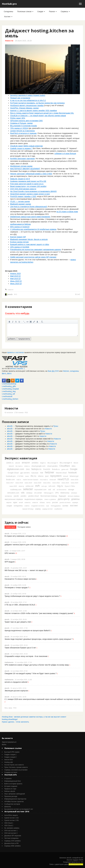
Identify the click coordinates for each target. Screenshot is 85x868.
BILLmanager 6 (66, 463)
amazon (26, 463)
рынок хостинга (65, 503)
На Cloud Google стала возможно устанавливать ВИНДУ (33, 191)
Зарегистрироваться (9, 742)
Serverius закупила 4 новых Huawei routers (28, 95)
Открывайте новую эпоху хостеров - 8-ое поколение (26, 656)
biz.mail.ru (19, 466)
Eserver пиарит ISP (18, 237)
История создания (11, 786)
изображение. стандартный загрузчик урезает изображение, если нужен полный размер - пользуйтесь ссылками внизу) (31, 322)
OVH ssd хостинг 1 (11, 831)
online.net (30, 486)
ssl (54, 490)
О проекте (8, 779)
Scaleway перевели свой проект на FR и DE (28, 181)
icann (27, 476)
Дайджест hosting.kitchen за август (29, 441)
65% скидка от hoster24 (20, 227)
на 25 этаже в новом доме (67, 212)
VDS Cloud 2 (9, 826)
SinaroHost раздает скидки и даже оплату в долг (30, 194)
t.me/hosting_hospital (10, 389)
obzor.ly (21, 486)
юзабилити (58, 509)
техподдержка (56, 506)
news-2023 (65, 483)
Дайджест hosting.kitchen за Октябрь (30, 446)
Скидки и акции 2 (10, 757)
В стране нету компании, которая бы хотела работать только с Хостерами (35, 536)
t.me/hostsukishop (9, 384)
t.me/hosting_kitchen (10, 399)
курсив (13, 322)
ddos (74, 466)
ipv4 (47, 476)
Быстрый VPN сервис (12, 752)
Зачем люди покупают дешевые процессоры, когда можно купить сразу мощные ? (38, 639)
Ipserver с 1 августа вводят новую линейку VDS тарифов (33, 111)
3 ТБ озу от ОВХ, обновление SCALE (20, 605)
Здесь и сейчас (17, 522)
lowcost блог (9, 760)
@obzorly (8, 807)
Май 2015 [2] (15, 279)
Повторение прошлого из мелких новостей (33, 439)
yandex (23, 496)
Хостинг (8, 17)
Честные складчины (11, 838)
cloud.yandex (52, 466)
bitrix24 (11, 466)
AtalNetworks (9, 662)
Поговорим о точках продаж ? (17, 588)
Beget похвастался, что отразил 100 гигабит (28, 186)
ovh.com (52, 486)
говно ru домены (50, 499)
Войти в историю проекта (13, 784)
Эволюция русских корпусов (16, 691)
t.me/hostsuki (7, 396)
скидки (9, 506)
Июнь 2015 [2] (16, 284)
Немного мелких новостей (26, 431)
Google (74, 469)
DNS (28, 469)
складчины (18, 506)
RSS (26, 413)
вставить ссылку (34, 322)
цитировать (24, 322)
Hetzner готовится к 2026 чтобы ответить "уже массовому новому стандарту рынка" (39, 613)
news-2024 (75, 483)
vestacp (29, 493)
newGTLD (63, 479)
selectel (28, 489)
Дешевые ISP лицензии (13, 836)
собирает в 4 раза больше (65, 153)
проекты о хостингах (16, 352)
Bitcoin (76, 463)
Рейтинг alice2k (10, 791)
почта (48, 503)
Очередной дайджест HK (26, 436)
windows (74, 493)
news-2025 (13, 486)
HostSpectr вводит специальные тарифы (27, 105)
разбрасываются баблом (20, 224)
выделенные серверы (34, 499)
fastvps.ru (36, 469)
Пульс (56, 426)
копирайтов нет (78, 858)
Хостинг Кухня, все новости (14, 765)
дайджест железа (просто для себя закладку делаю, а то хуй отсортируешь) (36, 545)
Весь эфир (8, 708)
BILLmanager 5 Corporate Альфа (24, 126)
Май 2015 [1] (15, 276)
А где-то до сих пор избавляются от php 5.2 (28, 100)
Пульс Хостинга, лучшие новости (16, 767)
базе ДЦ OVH (53, 371)
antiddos (35, 463)
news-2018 (19, 483)
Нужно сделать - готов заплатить (15, 722)
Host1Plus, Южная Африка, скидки (24, 108)
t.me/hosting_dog (9, 391)
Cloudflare (65, 466)
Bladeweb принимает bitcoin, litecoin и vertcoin (29, 239)
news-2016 (75, 480)
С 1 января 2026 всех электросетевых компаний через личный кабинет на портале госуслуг (42, 699)
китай (21, 503)
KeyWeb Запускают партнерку (22, 159)
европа (9, 503)
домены (75, 499)
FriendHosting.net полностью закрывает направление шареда (35, 249)
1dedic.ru (10, 463)
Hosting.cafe (9, 762)
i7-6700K (20, 476)
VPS (57, 493)
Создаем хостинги (11, 772)
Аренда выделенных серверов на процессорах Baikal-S (28, 631)
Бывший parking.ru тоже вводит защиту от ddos (30, 244)
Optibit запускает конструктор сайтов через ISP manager (33, 257)
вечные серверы (74, 496)
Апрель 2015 (15, 274)
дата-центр (64, 499)
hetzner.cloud (61, 473)
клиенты (28, 503)
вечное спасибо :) (17, 368)
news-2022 (56, 483)
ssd (50, 490)
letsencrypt (74, 476)
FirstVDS (47, 469)
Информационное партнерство (15, 799)
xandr (6, 551)
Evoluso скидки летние (19, 242)
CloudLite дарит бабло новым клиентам (26, 146)
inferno (41, 476)
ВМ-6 (9, 374)
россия (55, 502)
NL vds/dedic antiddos (12, 828)
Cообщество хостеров (12, 804)
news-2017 (10, 483)
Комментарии (10, 527)
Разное (53, 11)
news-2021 (47, 483)
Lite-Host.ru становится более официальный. (29, 207)
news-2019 (28, 483)
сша (48, 506)
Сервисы (65, 11)
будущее (63, 496)
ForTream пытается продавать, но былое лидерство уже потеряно (37, 103)
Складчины (8, 11)
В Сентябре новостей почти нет (28, 429)
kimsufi (66, 476)
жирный (9, 322)
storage (71, 490)
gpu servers (25, 473)
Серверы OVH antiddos (12, 841)
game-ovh (65, 469)
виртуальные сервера (14, 499)
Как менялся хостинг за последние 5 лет (19, 809)
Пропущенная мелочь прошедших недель (32, 426)
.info (82, 862)
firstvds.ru (56, 469)
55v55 (81, 860)
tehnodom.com (13, 493)
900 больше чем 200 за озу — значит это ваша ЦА (25, 570)
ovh (37, 486)
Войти (4, 745)
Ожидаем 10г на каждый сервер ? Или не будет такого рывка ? (31, 673)
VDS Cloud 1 (9, 823)
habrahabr (35, 473)
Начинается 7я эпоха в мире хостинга (20, 579)
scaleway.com (16, 490)
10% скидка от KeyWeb (20, 247)
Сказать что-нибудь (17, 313)
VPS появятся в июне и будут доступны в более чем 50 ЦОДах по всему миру (37, 665)
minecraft (53, 480)
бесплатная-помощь (49, 496)
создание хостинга (38, 506)
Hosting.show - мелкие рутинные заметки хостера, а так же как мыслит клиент (34, 717)
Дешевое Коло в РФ (11, 843)
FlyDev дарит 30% (18, 118)
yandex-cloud (33, 496)
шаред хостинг (47, 509)
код (27, 322)
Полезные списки (25, 11)
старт (14, 789)
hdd (42, 473)
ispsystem (56, 476)
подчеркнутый (19, 322)
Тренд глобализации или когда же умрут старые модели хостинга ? (32, 596)
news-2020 (38, 483)
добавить (12, 339)
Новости (9, 41)
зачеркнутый (16, 322)
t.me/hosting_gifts (9, 386)
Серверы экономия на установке (16, 770)
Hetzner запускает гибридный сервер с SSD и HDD (31, 174)
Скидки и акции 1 (10, 755)
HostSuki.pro (9, 4)
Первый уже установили (20, 98)
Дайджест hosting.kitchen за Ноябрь (30, 449)
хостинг (74, 506)
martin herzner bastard (31, 480)
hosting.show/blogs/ (10, 719)
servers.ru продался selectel (16, 682)
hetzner (49, 472)
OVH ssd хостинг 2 (11, 833)
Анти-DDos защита (11, 815)
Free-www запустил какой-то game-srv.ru (27, 184)
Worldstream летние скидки (21, 166)
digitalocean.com (16, 469)
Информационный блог (13, 781)
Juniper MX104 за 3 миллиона (22, 131)
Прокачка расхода (11, 796)
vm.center (38, 493)
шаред (38, 509)
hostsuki (72, 473)
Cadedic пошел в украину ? (21, 148)
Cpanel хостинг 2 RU (12, 820)
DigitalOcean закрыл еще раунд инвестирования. (30, 217)
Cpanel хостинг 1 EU (11, 818)
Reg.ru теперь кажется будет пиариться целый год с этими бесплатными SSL (42, 113)
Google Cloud (13, 473)
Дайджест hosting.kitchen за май (28, 434)
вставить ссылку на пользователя (37, 322)
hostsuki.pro (11, 476)
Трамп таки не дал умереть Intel (18, 622)
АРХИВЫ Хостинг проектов (14, 802)
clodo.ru (27, 466)
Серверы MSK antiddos (12, 846)
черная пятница (28, 509)
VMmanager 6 (48, 493)
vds (23, 493)
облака (42, 503)
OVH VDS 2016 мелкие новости (23, 189)
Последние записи (24, 527)
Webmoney (65, 493)
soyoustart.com (40, 490)
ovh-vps (44, 486)
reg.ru (60, 486)
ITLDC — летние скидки (20, 201)
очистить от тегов (42, 322)
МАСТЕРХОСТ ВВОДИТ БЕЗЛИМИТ (25, 169)
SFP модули (10, 562)
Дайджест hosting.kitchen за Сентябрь (31, 444)
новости (10, 290)
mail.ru (19, 480)
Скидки (41, 11)
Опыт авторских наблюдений (15, 794)
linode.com (10, 480)
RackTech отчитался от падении (23, 133)
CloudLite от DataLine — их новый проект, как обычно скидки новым (38, 116)
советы (27, 506)
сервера (75, 503)
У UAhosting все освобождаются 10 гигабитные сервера (33, 229)
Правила (7, 789)
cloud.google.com (38, 466)
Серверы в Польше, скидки (21, 123)
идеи (15, 502)
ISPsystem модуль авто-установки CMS (26, 121)
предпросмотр (24, 339)
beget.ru (43, 463)
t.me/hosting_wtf (8, 394)
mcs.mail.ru (44, 480)
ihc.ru (33, 476)
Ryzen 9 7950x (70, 486)
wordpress (8, 496)
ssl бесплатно (61, 490)
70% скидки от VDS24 (19, 128)
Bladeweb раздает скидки (21, 204)
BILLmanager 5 (53, 463)
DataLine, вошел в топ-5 (20, 179)
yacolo (16, 496)
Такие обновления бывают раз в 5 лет (20, 648)
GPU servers (10, 553)
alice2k (10, 294)
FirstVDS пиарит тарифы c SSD (23, 196)
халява (65, 506)
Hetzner (66, 371)
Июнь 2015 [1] (16, 281)
